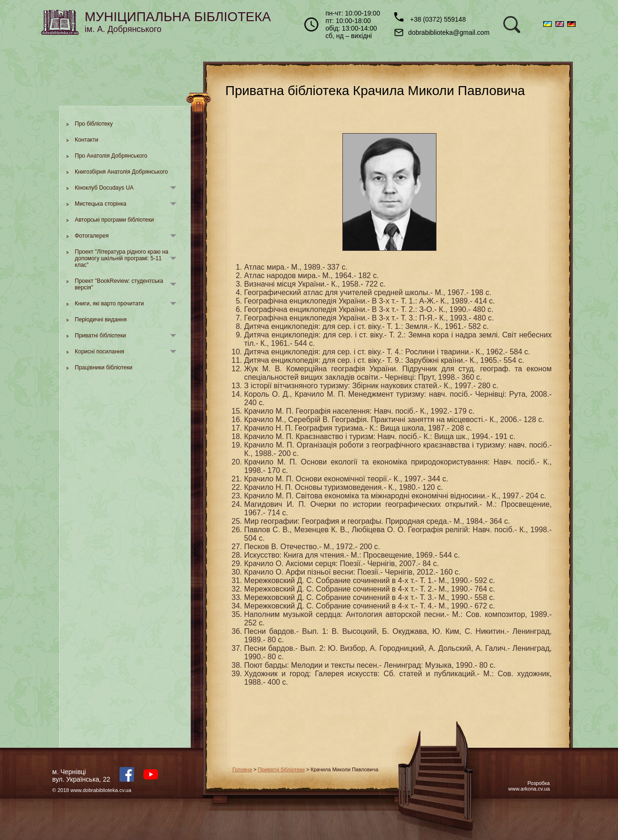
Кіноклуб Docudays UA (104, 188)
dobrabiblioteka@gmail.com (442, 32)
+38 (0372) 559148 (430, 18)
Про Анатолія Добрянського (111, 156)
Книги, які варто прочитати (109, 304)
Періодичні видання (101, 320)
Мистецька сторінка (101, 204)
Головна (242, 769)
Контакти (87, 140)
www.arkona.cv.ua (529, 789)
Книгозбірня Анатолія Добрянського (121, 172)
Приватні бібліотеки (100, 336)
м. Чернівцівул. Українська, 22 (81, 776)
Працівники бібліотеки (103, 368)
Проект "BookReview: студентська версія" (119, 284)
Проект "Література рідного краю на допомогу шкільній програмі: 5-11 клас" (122, 258)
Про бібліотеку (94, 124)
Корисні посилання (99, 352)
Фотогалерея (92, 236)
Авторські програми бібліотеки (114, 220)
